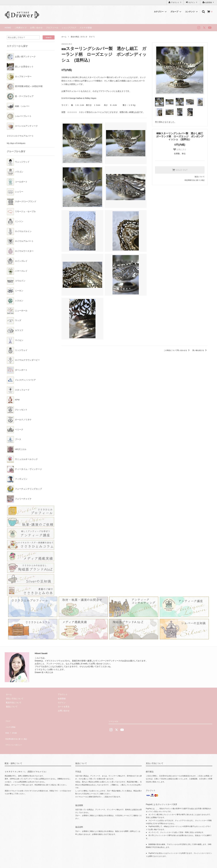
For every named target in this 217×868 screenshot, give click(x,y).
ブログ (8, 720)
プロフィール (52, 28)
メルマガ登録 (86, 28)
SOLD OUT (180, 170)
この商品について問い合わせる (177, 350)
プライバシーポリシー (14, 737)
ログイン (192, 2)
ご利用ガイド (21, 28)
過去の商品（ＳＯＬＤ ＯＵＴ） (83, 37)
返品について (200, 177)
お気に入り (180, 149)
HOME (8, 28)
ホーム (64, 37)
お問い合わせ (36, 28)
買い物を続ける (200, 350)
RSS (7, 729)
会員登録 (209, 2)
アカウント (175, 2)
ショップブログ (69, 28)
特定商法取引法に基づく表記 (17, 733)
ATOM (13, 729)
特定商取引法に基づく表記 (195, 180)
